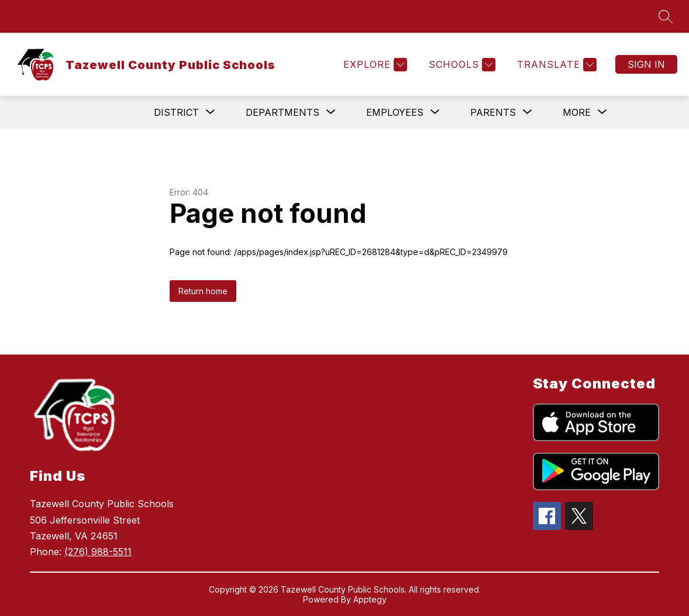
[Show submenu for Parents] (493, 112)
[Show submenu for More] (577, 112)
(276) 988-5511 (98, 552)
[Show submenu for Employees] (395, 112)
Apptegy (370, 599)
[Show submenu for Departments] (283, 112)
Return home (203, 291)
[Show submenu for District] (176, 112)
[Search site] (666, 16)
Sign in (646, 64)
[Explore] (374, 65)
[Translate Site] (555, 65)
